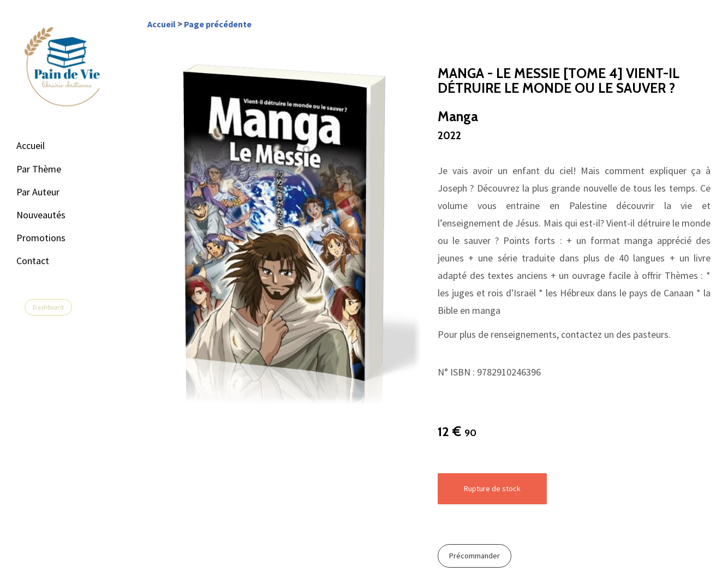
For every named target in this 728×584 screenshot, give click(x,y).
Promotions (41, 238)
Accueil (31, 145)
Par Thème (39, 169)
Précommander (475, 556)
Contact (33, 261)
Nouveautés (41, 215)
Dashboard (48, 307)
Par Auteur (38, 192)
